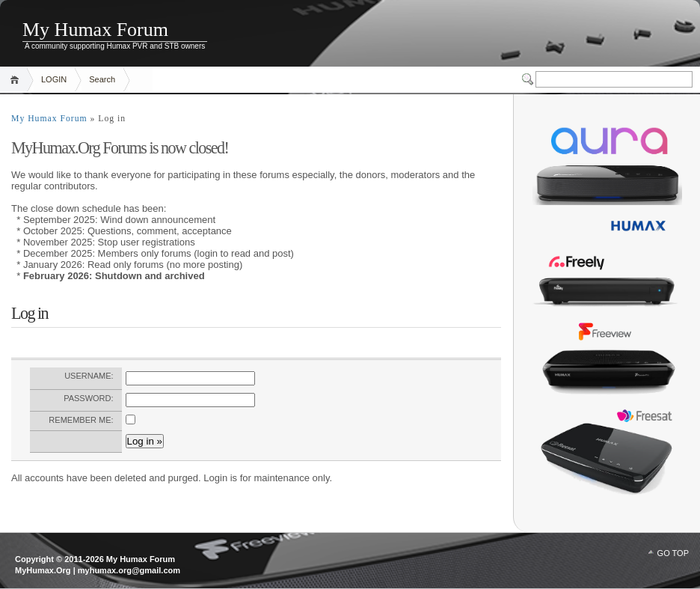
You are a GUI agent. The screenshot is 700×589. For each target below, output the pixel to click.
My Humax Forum (95, 30)
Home (17, 80)
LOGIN (54, 79)
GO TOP (673, 553)
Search (102, 79)
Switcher (529, 79)
